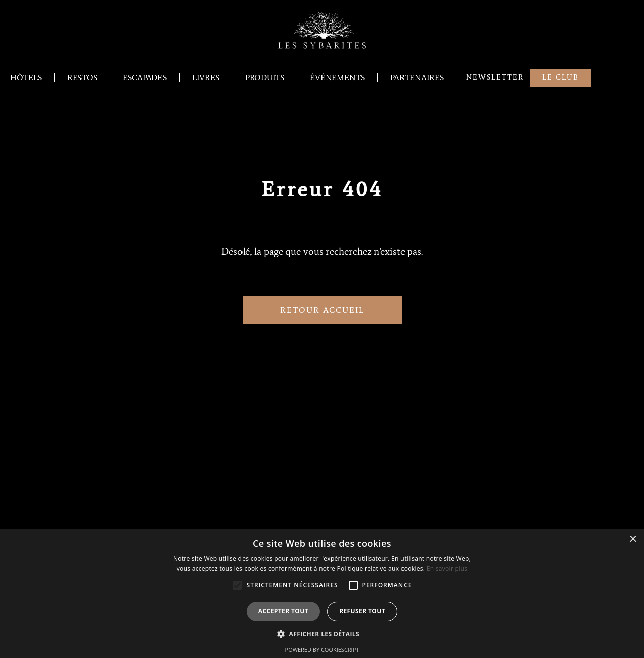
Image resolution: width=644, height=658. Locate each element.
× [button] (633, 540)
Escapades (145, 78)
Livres (206, 78)
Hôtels (26, 78)
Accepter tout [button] (283, 611)
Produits (265, 78)
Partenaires (417, 78)
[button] (322, 634)
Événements (337, 78)
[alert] (322, 593)
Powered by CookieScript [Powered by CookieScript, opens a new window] (322, 650)
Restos (82, 78)
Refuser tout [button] (362, 611)
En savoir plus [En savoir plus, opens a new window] (447, 569)
